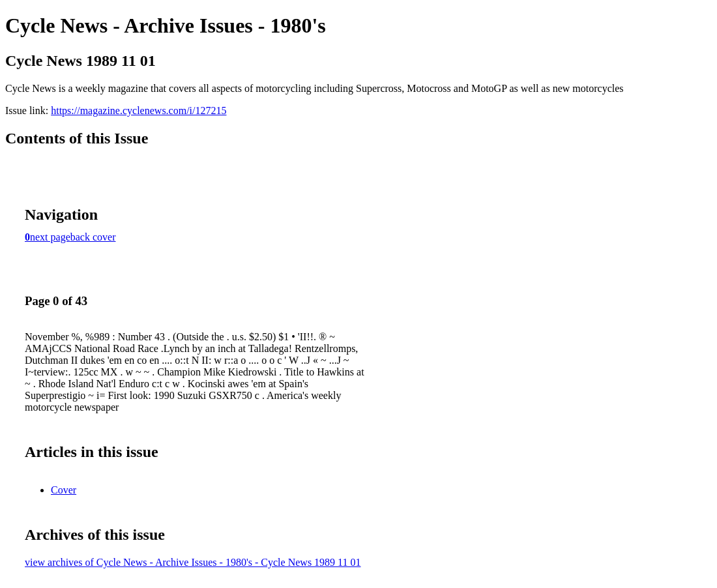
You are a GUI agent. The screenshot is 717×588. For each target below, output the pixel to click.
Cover (64, 490)
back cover (93, 237)
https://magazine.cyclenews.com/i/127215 (139, 110)
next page (50, 237)
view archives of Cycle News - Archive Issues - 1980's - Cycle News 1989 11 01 (193, 562)
